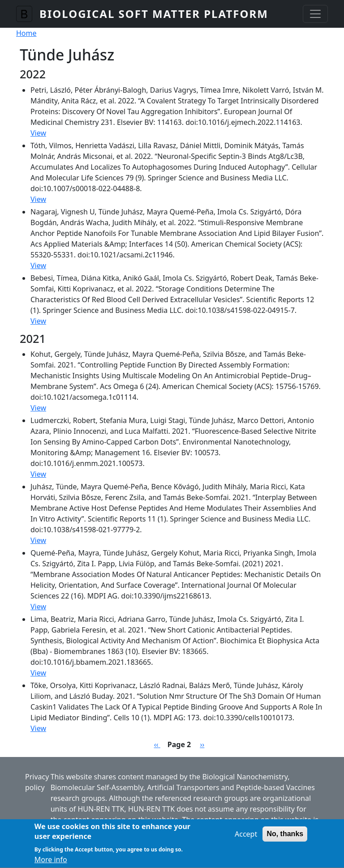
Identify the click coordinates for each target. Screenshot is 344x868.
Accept (246, 839)
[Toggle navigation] (315, 14)
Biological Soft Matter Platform (154, 14)
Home (26, 33)
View (38, 133)
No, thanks (285, 839)
